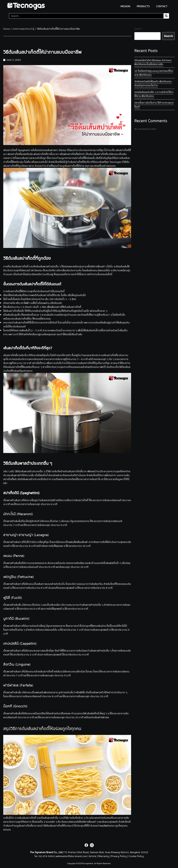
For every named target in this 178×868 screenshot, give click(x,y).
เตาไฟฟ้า (25, 303)
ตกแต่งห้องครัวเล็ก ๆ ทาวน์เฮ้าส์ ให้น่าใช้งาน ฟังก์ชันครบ (154, 94)
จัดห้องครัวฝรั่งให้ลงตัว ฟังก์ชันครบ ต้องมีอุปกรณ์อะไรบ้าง (153, 84)
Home (7, 29)
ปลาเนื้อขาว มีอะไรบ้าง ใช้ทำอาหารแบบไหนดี (154, 105)
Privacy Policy (119, 856)
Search (138, 29)
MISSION (125, 6)
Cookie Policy (136, 856)
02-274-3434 (46, 856)
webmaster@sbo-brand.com (71, 856)
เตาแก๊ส (11, 303)
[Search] (166, 16)
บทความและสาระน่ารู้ (23, 29)
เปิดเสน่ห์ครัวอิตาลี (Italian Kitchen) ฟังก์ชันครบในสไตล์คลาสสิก (153, 62)
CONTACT (162, 6)
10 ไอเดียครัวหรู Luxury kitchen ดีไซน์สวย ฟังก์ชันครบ (154, 73)
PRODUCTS (143, 6)
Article (93, 856)
